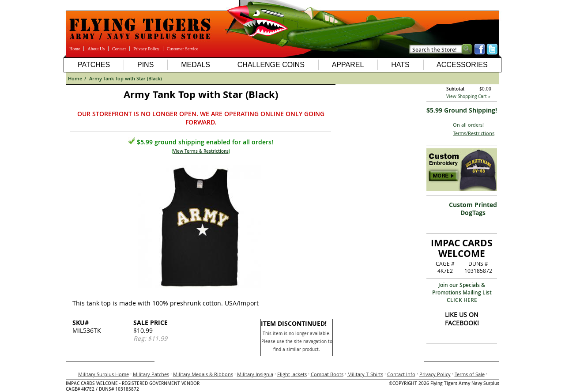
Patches (94, 65)
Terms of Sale (470, 374)
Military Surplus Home (104, 374)
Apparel (348, 65)
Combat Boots (327, 374)
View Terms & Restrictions (201, 151)
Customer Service (183, 49)
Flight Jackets (292, 374)
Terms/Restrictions (474, 133)
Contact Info (401, 374)
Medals (196, 65)
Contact (119, 49)
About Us (96, 49)
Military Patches (151, 374)
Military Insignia (255, 374)
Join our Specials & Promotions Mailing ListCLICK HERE (462, 292)
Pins (145, 65)
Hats (400, 65)
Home (75, 49)
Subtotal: (456, 89)
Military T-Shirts (365, 374)
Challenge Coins (271, 65)
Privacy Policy (146, 49)
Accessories (462, 65)
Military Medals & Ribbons (203, 374)
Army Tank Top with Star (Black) (125, 78)
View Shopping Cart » (468, 96)
